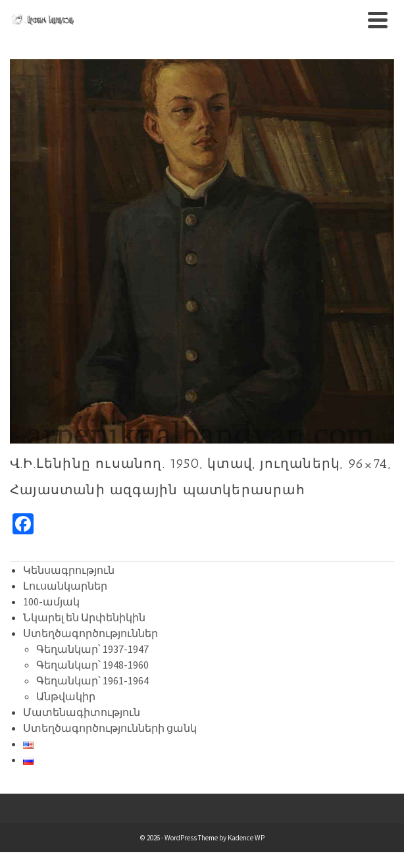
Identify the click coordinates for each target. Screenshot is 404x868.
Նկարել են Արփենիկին (84, 617)
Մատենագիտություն (82, 712)
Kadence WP (246, 838)
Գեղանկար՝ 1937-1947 (92, 649)
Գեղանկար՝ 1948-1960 (92, 665)
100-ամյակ (51, 601)
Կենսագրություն (69, 570)
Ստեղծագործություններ (90, 633)
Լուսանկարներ (65, 586)
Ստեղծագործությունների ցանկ (110, 728)
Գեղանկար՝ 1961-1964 (92, 680)
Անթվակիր (66, 696)
